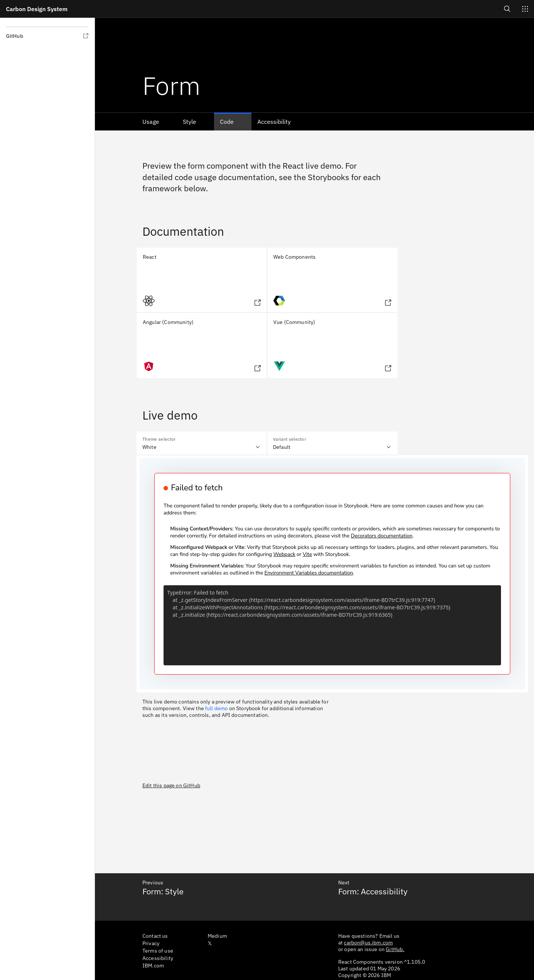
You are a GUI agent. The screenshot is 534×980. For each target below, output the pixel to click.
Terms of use (158, 951)
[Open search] (507, 9)
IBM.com (153, 966)
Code (227, 122)
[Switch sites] (525, 9)
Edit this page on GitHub (171, 785)
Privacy (151, 943)
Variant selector (289, 439)
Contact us (155, 936)
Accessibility (274, 122)
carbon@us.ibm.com (368, 943)
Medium (217, 936)
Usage (151, 122)
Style (189, 122)
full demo (216, 708)
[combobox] (202, 443)
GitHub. (395, 949)
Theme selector (159, 439)
